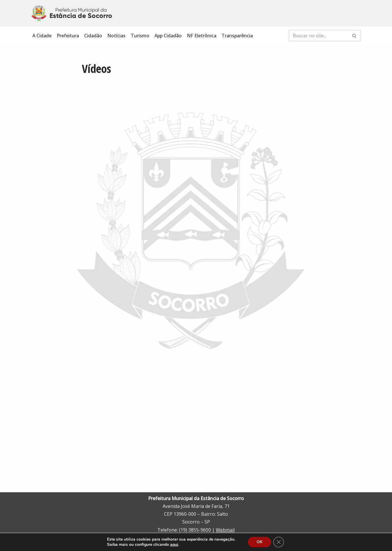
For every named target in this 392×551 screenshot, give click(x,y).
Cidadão (93, 36)
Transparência (237, 36)
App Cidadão (168, 36)
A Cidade (42, 36)
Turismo (140, 36)
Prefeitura (68, 36)
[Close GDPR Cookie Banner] (279, 542)
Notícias (116, 36)
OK (260, 542)
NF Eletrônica (202, 36)
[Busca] (318, 36)
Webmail (225, 530)
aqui (174, 545)
